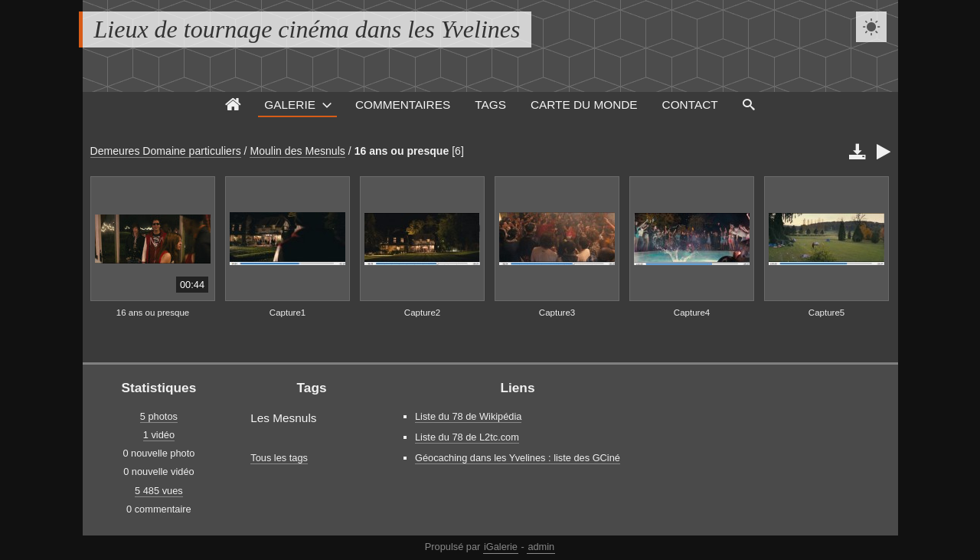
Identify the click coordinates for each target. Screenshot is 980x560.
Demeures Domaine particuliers (166, 151)
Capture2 (422, 313)
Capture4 (692, 313)
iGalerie (501, 547)
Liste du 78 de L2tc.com (467, 437)
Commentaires (403, 105)
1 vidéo (159, 435)
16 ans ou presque (402, 151)
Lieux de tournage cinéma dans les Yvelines (307, 29)
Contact (690, 105)
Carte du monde (584, 105)
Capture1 (287, 313)
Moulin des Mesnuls (297, 151)
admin (541, 547)
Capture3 (557, 313)
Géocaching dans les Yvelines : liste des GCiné (518, 458)
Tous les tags (279, 458)
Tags (490, 105)
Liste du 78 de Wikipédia (468, 416)
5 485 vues (159, 491)
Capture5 (826, 313)
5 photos (159, 416)
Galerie (290, 105)
